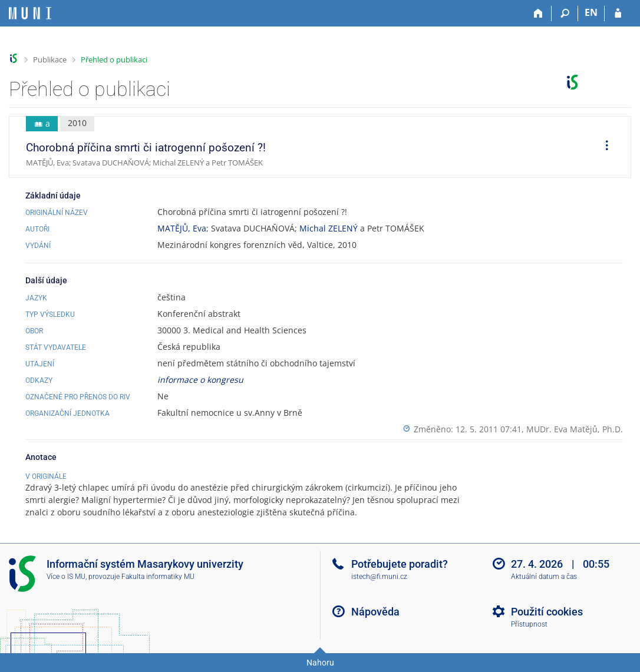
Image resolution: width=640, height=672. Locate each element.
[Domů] (538, 14)
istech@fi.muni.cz (379, 577)
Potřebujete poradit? (400, 564)
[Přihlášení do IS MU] (618, 14)
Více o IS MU (66, 577)
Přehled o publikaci (114, 59)
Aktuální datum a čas (544, 577)
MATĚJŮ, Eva (182, 228)
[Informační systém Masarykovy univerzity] (30, 13)
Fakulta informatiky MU (158, 577)
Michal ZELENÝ (329, 228)
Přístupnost (529, 624)
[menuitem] (603, 147)
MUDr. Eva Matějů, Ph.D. (575, 429)
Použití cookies (547, 612)
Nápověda (375, 612)
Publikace (50, 59)
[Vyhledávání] (565, 14)
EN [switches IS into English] (591, 12)
